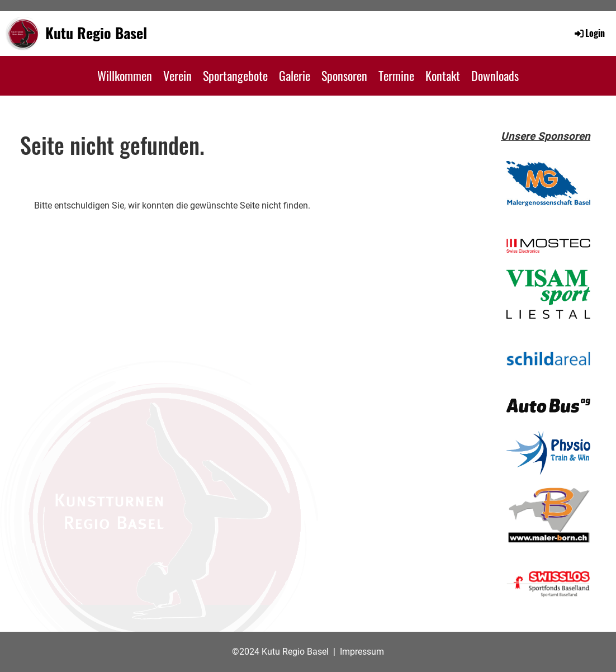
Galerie (295, 75)
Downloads (495, 75)
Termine (396, 75)
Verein (177, 75)
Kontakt (443, 75)
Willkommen (125, 75)
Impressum (362, 652)
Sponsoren (344, 75)
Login (589, 33)
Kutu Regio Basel (96, 33)
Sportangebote (235, 75)
